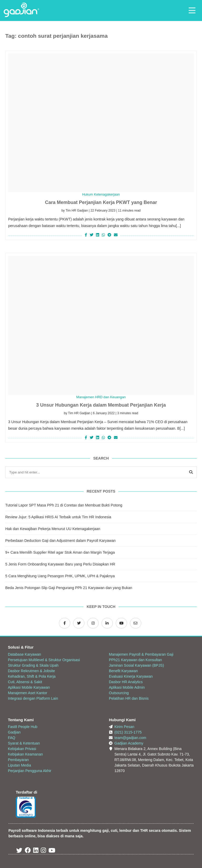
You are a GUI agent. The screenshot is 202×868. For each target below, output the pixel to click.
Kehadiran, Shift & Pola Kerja (32, 676)
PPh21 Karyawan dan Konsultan (135, 660)
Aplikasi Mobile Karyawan (29, 687)
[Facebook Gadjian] (65, 623)
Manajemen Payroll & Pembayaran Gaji (141, 654)
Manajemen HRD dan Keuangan (101, 397)
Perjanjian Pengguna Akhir (30, 771)
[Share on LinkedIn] (98, 235)
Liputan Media (19, 765)
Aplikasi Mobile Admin (127, 687)
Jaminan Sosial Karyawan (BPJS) (136, 665)
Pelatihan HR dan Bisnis (129, 698)
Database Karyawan (24, 654)
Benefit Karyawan (123, 671)
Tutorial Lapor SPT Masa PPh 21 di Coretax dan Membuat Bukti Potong (64, 505)
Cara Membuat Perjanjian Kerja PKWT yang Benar (101, 202)
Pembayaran (18, 760)
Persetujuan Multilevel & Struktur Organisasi (44, 660)
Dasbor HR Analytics (126, 682)
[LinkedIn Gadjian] (107, 623)
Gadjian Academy (129, 743)
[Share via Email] (116, 235)
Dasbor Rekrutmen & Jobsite (31, 671)
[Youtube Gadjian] (52, 851)
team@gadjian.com (130, 738)
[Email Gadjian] (136, 623)
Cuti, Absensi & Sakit (25, 682)
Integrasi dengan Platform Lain (33, 698)
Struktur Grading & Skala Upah (33, 665)
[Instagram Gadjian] (93, 623)
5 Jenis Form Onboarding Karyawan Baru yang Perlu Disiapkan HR (60, 564)
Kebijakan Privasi (22, 749)
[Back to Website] (21, 16)
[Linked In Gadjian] (36, 851)
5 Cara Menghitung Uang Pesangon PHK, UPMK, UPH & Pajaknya (60, 576)
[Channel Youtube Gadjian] (121, 623)
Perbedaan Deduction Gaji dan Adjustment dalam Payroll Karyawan (60, 541)
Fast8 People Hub (23, 727)
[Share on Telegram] (109, 235)
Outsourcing (119, 693)
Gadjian (14, 732)
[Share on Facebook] (85, 235)
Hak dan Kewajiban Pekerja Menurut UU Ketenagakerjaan (53, 529)
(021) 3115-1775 (128, 732)
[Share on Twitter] (92, 235)
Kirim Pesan (124, 727)
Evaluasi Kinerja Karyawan (131, 676)
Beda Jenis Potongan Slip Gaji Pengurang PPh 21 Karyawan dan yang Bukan (69, 588)
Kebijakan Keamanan (25, 754)
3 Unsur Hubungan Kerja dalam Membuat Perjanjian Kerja (101, 405)
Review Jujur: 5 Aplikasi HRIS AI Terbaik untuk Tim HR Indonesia (58, 517)
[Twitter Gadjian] (79, 623)
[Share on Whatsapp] (103, 235)
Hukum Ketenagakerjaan (101, 194)
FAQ (12, 738)
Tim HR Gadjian (77, 211)
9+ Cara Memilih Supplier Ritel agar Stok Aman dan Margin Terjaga (60, 552)
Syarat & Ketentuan (24, 743)
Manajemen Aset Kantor (27, 693)
